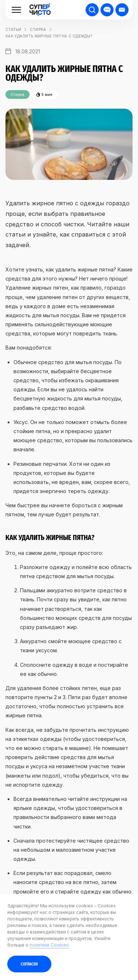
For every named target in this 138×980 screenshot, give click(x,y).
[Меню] (16, 10)
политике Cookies (49, 945)
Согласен (29, 964)
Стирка (38, 29)
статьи (13, 29)
